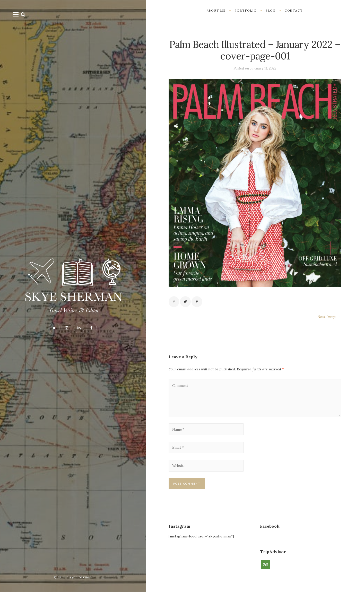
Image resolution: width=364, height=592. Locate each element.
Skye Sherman (80, 577)
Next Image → (329, 317)
